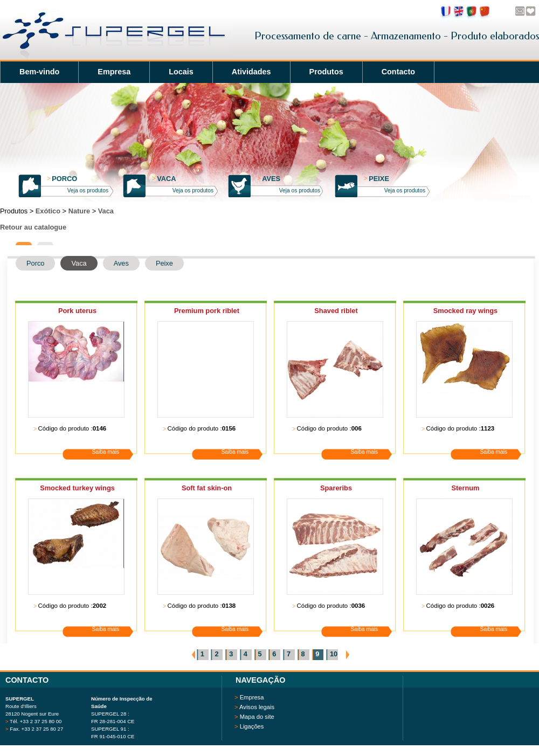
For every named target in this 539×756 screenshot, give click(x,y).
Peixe (376, 179)
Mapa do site (257, 717)
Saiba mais (106, 452)
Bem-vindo (39, 72)
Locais (181, 72)
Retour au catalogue (33, 227)
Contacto (398, 72)
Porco (62, 179)
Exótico (48, 211)
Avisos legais (257, 707)
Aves (269, 179)
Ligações (252, 726)
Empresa (114, 72)
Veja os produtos (88, 190)
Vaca (164, 179)
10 (334, 654)
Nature (80, 211)
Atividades (251, 72)
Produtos (326, 72)
